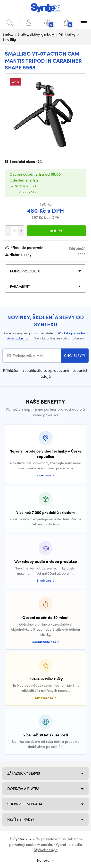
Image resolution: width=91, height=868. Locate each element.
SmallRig (9, 39)
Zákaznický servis (24, 773)
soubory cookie (39, 844)
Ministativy (67, 34)
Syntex (8, 34)
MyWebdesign (46, 850)
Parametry (20, 286)
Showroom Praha (25, 804)
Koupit (56, 231)
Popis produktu (25, 271)
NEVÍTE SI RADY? (21, 819)
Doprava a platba (23, 789)
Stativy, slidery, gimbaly (36, 34)
